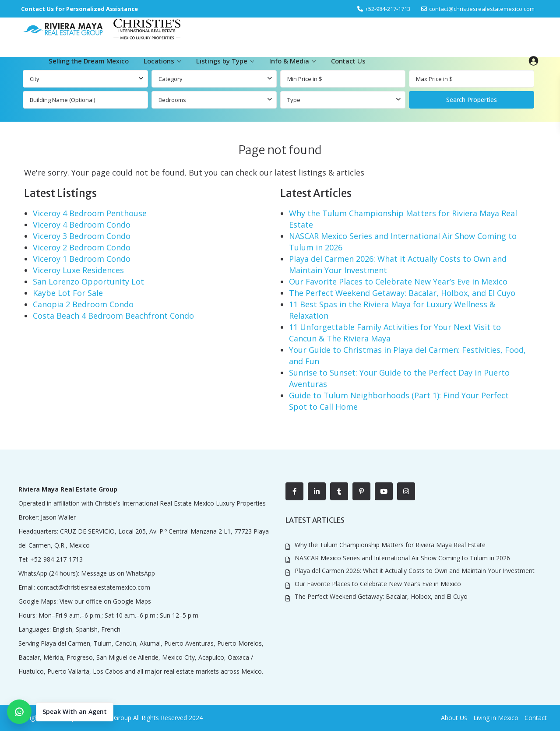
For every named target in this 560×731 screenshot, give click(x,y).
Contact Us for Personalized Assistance (79, 9)
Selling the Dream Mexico (89, 61)
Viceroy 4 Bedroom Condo (82, 225)
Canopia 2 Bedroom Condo (83, 304)
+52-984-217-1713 (56, 559)
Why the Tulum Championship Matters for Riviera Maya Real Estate (390, 545)
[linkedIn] (317, 491)
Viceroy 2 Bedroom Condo (82, 247)
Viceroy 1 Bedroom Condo (82, 259)
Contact (536, 718)
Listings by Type (222, 61)
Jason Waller (58, 517)
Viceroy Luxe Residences (78, 270)
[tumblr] (339, 491)
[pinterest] (361, 491)
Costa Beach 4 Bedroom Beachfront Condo (113, 316)
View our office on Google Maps (105, 601)
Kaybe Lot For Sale (68, 293)
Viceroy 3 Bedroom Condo (82, 236)
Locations (159, 61)
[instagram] (406, 491)
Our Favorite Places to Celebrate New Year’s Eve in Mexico (398, 281)
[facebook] (294, 491)
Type (294, 100)
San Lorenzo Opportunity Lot (88, 281)
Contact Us (348, 61)
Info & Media (289, 61)
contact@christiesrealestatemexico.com (482, 9)
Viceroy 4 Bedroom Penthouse (90, 213)
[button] (60, 712)
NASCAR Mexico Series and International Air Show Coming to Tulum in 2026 (402, 558)
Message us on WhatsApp (118, 573)
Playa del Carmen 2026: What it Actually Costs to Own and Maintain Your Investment (415, 571)
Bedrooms (172, 100)
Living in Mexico (496, 718)
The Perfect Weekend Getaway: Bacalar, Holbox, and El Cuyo (402, 293)
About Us (454, 718)
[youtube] (384, 491)
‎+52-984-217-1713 (388, 9)
